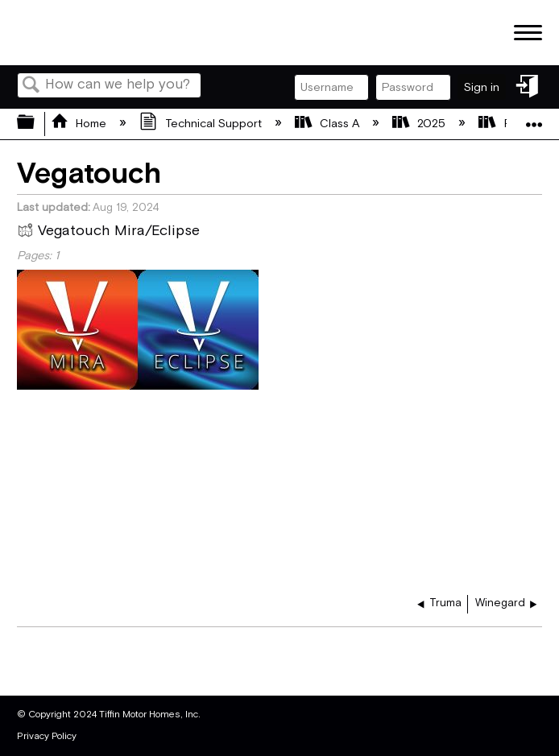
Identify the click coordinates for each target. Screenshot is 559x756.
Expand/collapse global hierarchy (36, 124)
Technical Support (202, 124)
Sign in (482, 87)
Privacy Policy (47, 736)
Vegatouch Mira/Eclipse (108, 233)
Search (31, 87)
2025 (420, 124)
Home (80, 124)
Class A (329, 124)
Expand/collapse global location (534, 119)
